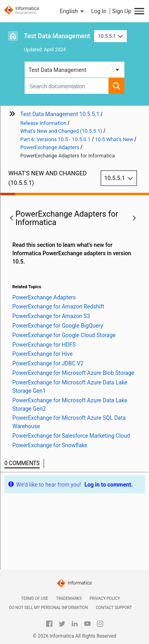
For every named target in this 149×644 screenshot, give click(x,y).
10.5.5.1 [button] (111, 36)
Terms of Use (35, 598)
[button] (73, 11)
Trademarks (69, 598)
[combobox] (67, 86)
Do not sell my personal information (48, 608)
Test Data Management (57, 36)
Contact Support (114, 608)
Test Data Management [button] (57, 70)
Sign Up (122, 11)
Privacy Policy (105, 598)
